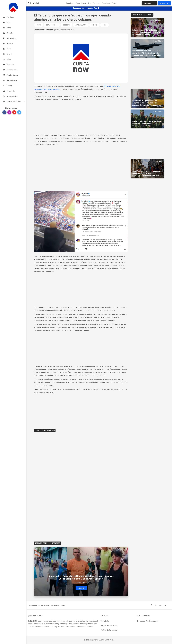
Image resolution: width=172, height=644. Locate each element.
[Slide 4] (75, 593)
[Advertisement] (81, 117)
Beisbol (94, 25)
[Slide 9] (95, 593)
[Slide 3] (71, 593)
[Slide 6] (83, 593)
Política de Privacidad (109, 630)
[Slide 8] (91, 593)
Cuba (78, 3)
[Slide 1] (63, 593)
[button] (13, 101)
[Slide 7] (87, 593)
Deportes (96, 3)
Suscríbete (105, 621)
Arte (89, 3)
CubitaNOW (33, 3)
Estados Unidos (52, 25)
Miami (84, 3)
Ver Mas (81, 588)
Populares (70, 3)
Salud (114, 3)
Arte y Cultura (81, 25)
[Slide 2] (67, 593)
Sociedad (66, 25)
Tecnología (106, 3)
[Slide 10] (99, 593)
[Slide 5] (79, 593)
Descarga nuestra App (109, 625)
